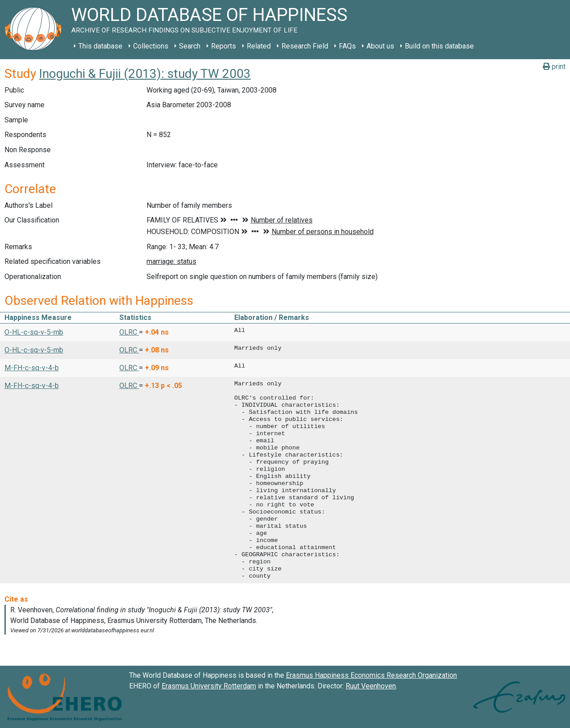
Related (259, 46)
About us (380, 46)
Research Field (305, 46)
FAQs (347, 46)
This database (100, 46)
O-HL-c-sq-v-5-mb (34, 332)
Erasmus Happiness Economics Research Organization (371, 675)
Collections (151, 46)
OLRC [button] (129, 332)
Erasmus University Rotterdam (209, 686)
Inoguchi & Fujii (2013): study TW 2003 (145, 74)
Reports (224, 46)
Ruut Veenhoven (371, 686)
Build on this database (439, 46)
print (554, 67)
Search (190, 46)
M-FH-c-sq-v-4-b (32, 368)
